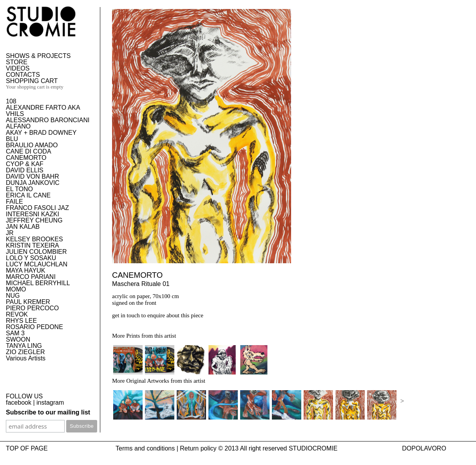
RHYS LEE (21, 321)
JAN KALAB (23, 227)
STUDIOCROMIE (313, 448)
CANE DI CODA (29, 151)
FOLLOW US (24, 396)
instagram (50, 403)
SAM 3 (15, 333)
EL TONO (19, 189)
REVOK (17, 314)
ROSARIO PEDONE (34, 327)
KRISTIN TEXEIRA (33, 245)
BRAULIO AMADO (32, 145)
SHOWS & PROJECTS (38, 56)
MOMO (16, 289)
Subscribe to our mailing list (48, 412)
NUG (13, 296)
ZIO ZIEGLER (25, 352)
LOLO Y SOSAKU (31, 258)
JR (10, 233)
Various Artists (26, 358)
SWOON (18, 339)
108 (11, 101)
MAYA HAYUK (25, 270)
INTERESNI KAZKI (33, 214)
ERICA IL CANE (28, 195)
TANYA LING (24, 346)
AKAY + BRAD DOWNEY (41, 133)
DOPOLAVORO (424, 448)
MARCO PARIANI (31, 277)
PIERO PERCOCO (32, 308)
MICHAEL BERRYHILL (38, 283)
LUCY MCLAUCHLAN (37, 264)
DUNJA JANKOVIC (33, 183)
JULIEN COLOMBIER (36, 252)
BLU (12, 139)
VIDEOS (18, 68)
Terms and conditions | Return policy (166, 448)
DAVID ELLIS (25, 170)
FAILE (14, 202)
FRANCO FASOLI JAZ (37, 208)
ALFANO (18, 126)
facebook (19, 403)
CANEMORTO (26, 158)
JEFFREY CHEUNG (34, 220)
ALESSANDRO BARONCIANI (48, 120)
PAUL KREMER (28, 302)
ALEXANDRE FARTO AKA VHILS (43, 111)
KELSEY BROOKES (34, 239)
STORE (17, 62)
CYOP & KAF (25, 164)
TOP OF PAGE (27, 448)
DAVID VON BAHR (33, 176)
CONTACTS (23, 75)
